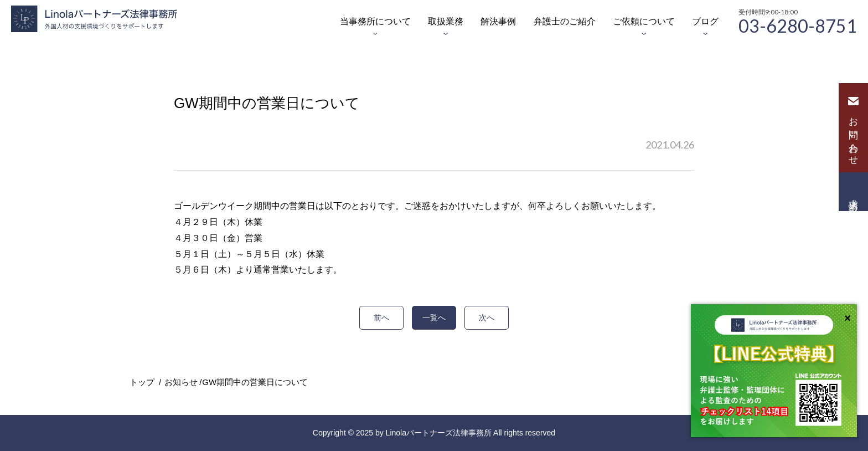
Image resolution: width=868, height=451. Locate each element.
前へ (381, 317)
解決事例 (498, 21)
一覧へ (434, 317)
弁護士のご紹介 (565, 21)
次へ (487, 317)
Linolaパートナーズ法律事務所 (439, 433)
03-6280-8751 (798, 25)
